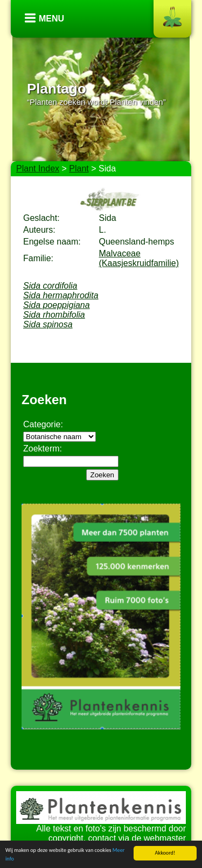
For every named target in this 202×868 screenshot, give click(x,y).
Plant (79, 168)
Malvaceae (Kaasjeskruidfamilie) (139, 258)
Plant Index (38, 168)
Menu (51, 19)
